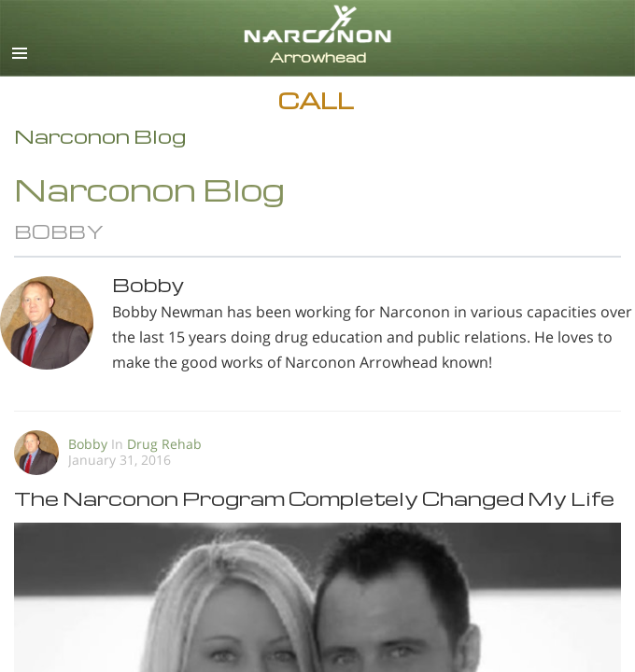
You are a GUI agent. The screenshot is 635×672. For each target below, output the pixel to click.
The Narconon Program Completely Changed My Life (314, 498)
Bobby (90, 444)
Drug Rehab (164, 444)
